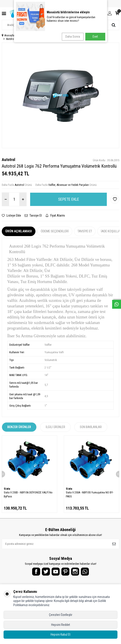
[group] (60, 95)
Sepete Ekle (69, 199)
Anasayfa (8, 35)
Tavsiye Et (33, 215)
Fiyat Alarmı (55, 215)
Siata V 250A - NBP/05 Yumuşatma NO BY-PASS (90, 494)
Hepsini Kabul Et (60, 634)
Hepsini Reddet (61, 625)
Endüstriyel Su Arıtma (30, 35)
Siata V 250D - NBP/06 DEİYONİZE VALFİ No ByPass (28, 494)
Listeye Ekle (11, 215)
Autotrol (9, 160)
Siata (7, 489)
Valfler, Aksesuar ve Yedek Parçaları (66, 35)
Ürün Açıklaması (19, 231)
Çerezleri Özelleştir (61, 615)
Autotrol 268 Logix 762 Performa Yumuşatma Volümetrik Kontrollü (41, 39)
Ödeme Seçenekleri (55, 231)
